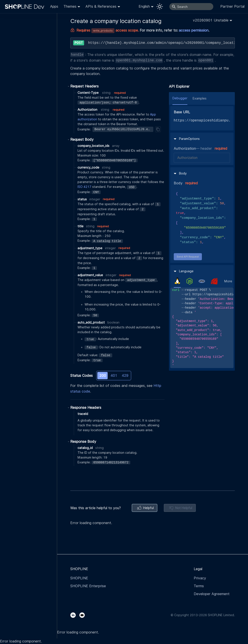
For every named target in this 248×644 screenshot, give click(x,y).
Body (178, 183)
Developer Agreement (212, 594)
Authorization (185, 149)
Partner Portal (232, 6)
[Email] (84, 615)
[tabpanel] (202, 328)
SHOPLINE (79, 578)
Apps (54, 6)
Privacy (200, 578)
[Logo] (25, 7)
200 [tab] (103, 376)
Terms (199, 586)
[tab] (177, 281)
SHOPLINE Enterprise (88, 586)
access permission (194, 30)
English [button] (144, 6)
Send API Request (188, 257)
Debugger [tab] (180, 98)
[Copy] (158, 129)
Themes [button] (70, 6)
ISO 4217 (84, 187)
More (228, 281)
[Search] (191, 7)
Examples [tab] (200, 98)
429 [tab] (125, 376)
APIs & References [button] (101, 6)
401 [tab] (114, 376)
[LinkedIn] (75, 615)
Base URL (182, 112)
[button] (213, 20)
